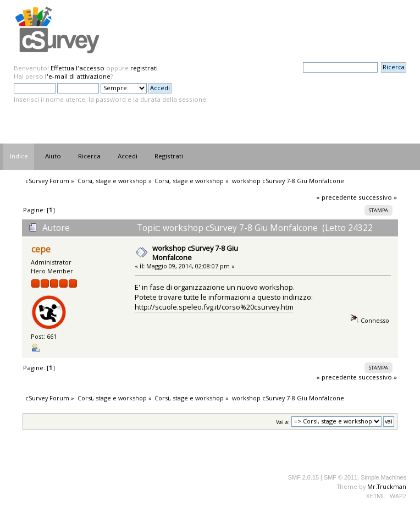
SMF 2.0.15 (303, 477)
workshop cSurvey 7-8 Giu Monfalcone (195, 253)
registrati (144, 68)
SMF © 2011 (341, 477)
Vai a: (283, 422)
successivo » (378, 197)
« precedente (336, 197)
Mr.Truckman (387, 486)
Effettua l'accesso (78, 68)
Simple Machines (383, 477)
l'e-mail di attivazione (78, 76)
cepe (41, 249)
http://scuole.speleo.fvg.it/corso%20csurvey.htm (214, 307)
